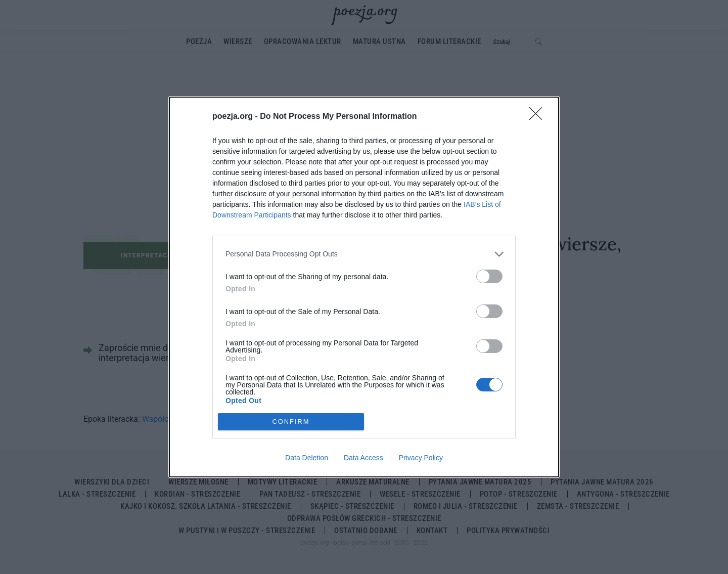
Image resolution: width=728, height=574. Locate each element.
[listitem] (364, 254)
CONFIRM (291, 422)
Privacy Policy (421, 458)
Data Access (363, 458)
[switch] (489, 276)
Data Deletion (307, 458)
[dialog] (364, 287)
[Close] (539, 117)
